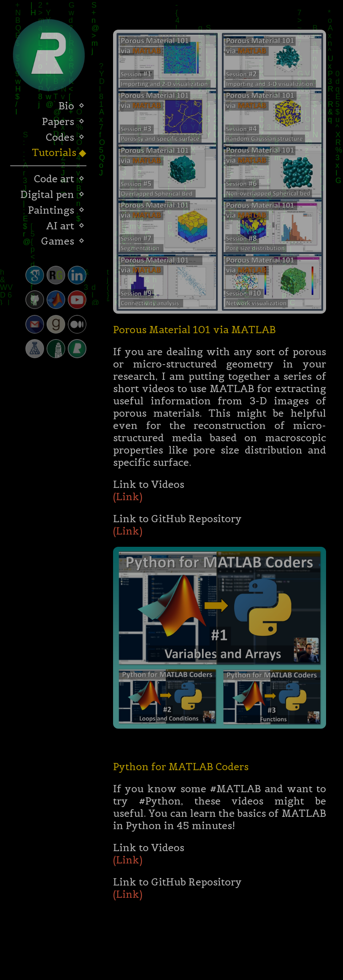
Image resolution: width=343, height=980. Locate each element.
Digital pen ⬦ (53, 194)
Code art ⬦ (59, 179)
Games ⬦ (63, 241)
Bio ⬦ (72, 106)
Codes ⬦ (65, 137)
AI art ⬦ (65, 226)
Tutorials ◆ (58, 152)
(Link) (128, 498)
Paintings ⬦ (56, 210)
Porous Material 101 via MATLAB (194, 331)
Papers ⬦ (63, 121)
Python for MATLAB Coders (181, 768)
